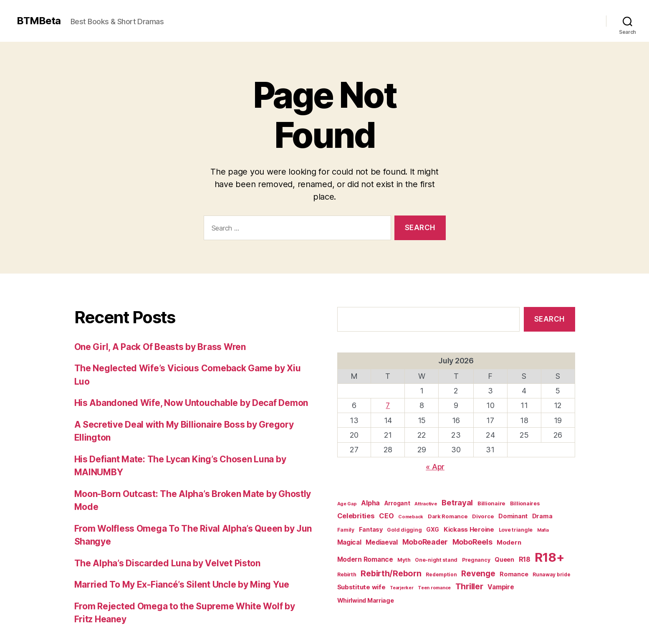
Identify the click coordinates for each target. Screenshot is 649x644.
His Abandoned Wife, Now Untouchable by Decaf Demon (191, 403)
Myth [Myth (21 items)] (404, 560)
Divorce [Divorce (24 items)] (483, 516)
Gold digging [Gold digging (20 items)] (404, 530)
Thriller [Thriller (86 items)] (469, 586)
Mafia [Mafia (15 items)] (543, 530)
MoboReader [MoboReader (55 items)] (425, 542)
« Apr (435, 467)
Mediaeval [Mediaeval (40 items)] (382, 542)
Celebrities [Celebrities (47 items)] (356, 516)
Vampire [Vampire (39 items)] (501, 587)
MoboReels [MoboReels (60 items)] (472, 542)
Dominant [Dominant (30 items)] (513, 516)
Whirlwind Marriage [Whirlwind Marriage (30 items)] (366, 600)
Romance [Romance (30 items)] (514, 574)
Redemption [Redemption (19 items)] (441, 574)
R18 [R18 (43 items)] (525, 559)
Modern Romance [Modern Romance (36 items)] (365, 559)
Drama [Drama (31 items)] (542, 516)
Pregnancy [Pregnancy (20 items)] (476, 560)
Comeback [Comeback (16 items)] (411, 517)
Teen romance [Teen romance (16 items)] (434, 588)
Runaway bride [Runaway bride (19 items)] (552, 574)
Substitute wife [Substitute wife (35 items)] (361, 587)
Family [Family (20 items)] (346, 530)
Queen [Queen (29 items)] (504, 559)
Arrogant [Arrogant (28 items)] (397, 503)
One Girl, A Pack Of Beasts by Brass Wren (160, 347)
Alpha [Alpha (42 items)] (370, 503)
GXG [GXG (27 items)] (433, 530)
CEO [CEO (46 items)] (386, 516)
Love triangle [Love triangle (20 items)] (516, 530)
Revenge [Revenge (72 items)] (478, 574)
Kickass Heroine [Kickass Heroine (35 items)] (469, 529)
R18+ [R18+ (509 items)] (549, 557)
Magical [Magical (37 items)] (349, 542)
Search (549, 319)
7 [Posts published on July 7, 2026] (388, 405)
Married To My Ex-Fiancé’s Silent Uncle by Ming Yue (182, 584)
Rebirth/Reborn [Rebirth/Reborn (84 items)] (391, 573)
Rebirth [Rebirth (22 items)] (347, 574)
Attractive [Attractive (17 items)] (426, 504)
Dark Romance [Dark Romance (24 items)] (448, 516)
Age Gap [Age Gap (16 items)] (347, 504)
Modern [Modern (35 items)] (509, 542)
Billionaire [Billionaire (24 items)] (491, 503)
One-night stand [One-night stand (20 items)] (436, 560)
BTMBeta (39, 21)
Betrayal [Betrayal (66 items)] (457, 502)
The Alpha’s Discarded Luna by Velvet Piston (167, 563)
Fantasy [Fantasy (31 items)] (371, 529)
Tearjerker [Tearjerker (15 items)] (402, 588)
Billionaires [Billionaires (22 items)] (525, 503)
